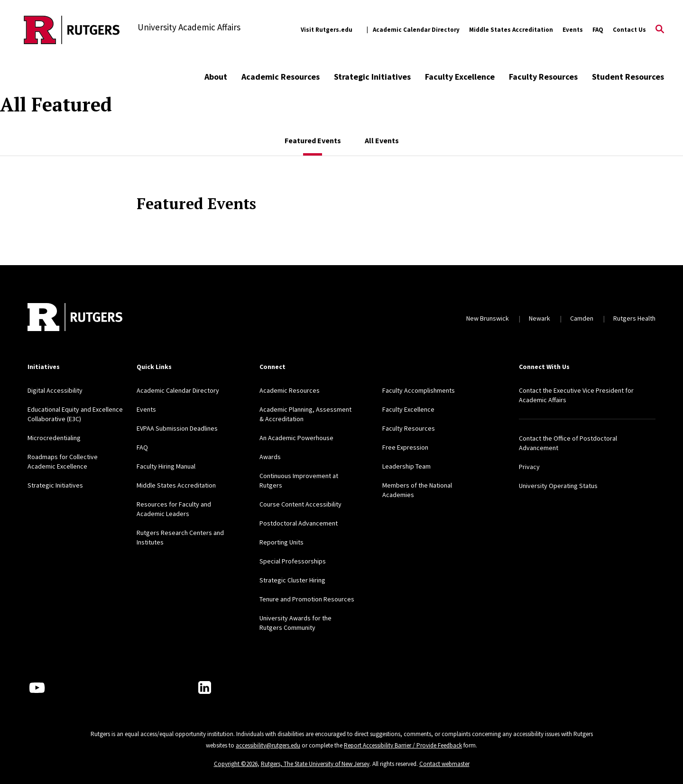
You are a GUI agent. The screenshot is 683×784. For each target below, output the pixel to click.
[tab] (313, 136)
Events (573, 30)
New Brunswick (488, 318)
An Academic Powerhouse (296, 438)
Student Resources (628, 77)
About (216, 77)
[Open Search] (660, 30)
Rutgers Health (634, 318)
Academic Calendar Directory (416, 30)
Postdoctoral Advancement (299, 523)
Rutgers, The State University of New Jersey (315, 764)
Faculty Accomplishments (419, 390)
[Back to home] (75, 318)
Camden (582, 318)
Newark (540, 318)
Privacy (529, 467)
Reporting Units (282, 542)
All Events (382, 140)
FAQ (598, 30)
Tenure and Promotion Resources (307, 599)
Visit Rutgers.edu (327, 30)
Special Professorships (293, 561)
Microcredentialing (54, 438)
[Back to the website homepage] (72, 30)
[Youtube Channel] (37, 688)
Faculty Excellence (460, 77)
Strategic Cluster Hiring (292, 580)
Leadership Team (406, 466)
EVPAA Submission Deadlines (177, 428)
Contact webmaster (444, 764)
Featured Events (313, 140)
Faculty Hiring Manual (166, 466)
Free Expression (405, 447)
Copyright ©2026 (236, 764)
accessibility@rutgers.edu (268, 745)
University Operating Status (558, 486)
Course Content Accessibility (300, 504)
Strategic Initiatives (372, 77)
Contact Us (629, 30)
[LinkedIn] (205, 687)
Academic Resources (281, 77)
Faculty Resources (543, 77)
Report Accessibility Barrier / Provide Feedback (403, 745)
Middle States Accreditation (511, 30)
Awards (270, 457)
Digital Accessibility (55, 390)
